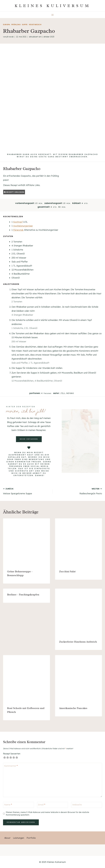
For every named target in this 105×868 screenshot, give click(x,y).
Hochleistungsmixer (23, 226)
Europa (7, 25)
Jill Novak (10, 37)
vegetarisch (35, 25)
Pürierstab (18, 230)
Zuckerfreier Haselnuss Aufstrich (78, 642)
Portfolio (31, 838)
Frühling (16, 25)
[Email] (53, 805)
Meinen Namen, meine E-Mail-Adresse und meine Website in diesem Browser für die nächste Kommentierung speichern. (47, 813)
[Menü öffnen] (53, 15)
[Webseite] (87, 805)
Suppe (25, 25)
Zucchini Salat (67, 571)
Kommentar (11, 766)
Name (8, 805)
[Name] (18, 805)
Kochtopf (18, 222)
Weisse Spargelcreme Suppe (27, 491)
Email (42, 805)
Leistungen (19, 838)
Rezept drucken (14, 192)
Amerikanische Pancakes (73, 708)
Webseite (77, 805)
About (7, 838)
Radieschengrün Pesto (78, 491)
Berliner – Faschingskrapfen (23, 595)
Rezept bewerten (12, 754)
